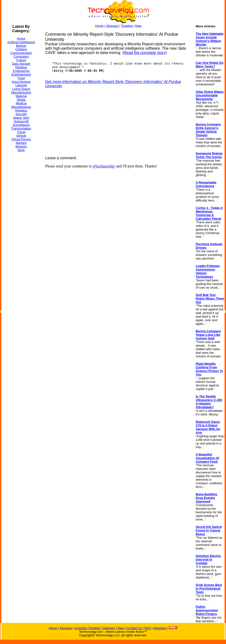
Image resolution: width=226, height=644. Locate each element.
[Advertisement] (21, 228)
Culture (21, 60)
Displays (21, 67)
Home (99, 26)
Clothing (21, 49)
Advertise (159, 628)
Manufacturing (21, 92)
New (138, 26)
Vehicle (21, 136)
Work (21, 150)
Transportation (21, 128)
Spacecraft (21, 121)
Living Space (21, 89)
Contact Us (134, 628)
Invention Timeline (87, 628)
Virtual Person (21, 139)
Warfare (21, 143)
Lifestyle (21, 85)
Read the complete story (144, 53)
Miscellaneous (21, 107)
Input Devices (21, 82)
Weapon (21, 146)
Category (109, 628)
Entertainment (21, 74)
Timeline (127, 26)
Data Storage (21, 64)
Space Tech (21, 118)
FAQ (147, 628)
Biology (21, 46)
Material (21, 96)
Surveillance (21, 125)
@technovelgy (104, 166)
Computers (21, 56)
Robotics (21, 110)
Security (21, 114)
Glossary (112, 26)
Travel (21, 132)
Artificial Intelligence (21, 42)
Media (21, 100)
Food (21, 78)
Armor (21, 38)
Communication (21, 53)
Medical (21, 103)
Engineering (21, 71)
